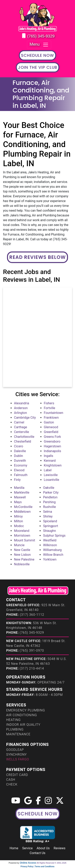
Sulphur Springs (54, 536)
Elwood (19, 470)
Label (48, 470)
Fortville (49, 408)
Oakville (49, 488)
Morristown (22, 536)
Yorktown (50, 559)
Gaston (49, 422)
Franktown (51, 418)
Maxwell (20, 497)
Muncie (19, 545)
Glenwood (51, 427)
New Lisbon (22, 555)
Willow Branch (53, 555)
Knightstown (53, 465)
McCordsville (23, 507)
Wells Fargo (18, 759)
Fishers (49, 403)
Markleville (22, 492)
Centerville (21, 432)
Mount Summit (24, 540)
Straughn (49, 531)
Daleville (20, 451)
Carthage (20, 427)
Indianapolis (52, 451)
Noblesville (22, 564)
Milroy (18, 516)
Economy (21, 465)
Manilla (19, 488)
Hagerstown (52, 446)
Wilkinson (50, 545)
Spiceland (50, 521)
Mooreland (22, 531)
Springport (50, 526)
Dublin (18, 456)
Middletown (22, 512)
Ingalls (48, 456)
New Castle (22, 550)
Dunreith (20, 461)
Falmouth (21, 475)
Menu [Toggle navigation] (39, 45)
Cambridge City (25, 418)
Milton (18, 521)
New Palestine (24, 559)
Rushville (49, 507)
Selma (47, 512)
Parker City (51, 492)
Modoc (19, 526)
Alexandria (21, 403)
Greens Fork (52, 437)
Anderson (21, 408)
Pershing (49, 502)
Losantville (51, 480)
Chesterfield (22, 441)
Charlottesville (24, 437)
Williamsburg (52, 550)
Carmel (19, 422)
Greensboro (52, 441)
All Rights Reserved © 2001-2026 (51, 863)
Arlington (20, 413)
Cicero (19, 446)
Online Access (28, 863)
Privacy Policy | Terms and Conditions (37, 867)
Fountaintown (53, 413)
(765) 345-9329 (41, 36)
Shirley (48, 516)
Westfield (50, 540)
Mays (18, 502)
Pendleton (50, 497)
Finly (17, 480)
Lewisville (51, 475)
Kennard (50, 461)
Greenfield (51, 432)
